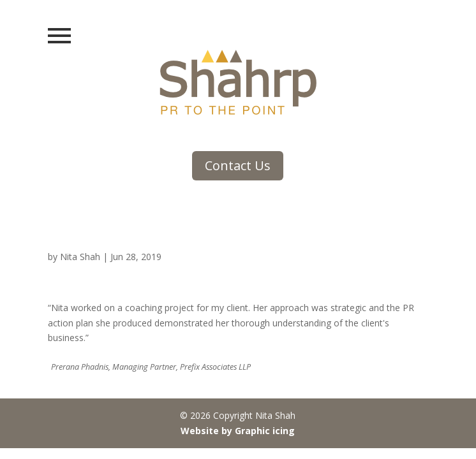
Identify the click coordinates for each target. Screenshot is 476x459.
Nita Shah (80, 257)
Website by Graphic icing (238, 431)
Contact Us (238, 165)
